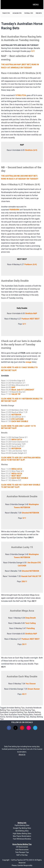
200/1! (24, 581)
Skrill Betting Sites (22, 831)
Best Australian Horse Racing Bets (19, 715)
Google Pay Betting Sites (22, 828)
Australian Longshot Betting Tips (14, 712)
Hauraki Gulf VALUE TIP (31, 576)
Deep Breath (31, 618)
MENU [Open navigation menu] (36, 5)
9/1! (24, 518)
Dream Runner (34, 689)
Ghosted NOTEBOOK (30, 513)
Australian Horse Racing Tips (23, 710)
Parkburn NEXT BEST (31, 319)
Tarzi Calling (30, 623)
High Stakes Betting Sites (22, 834)
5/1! (24, 324)
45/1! (24, 694)
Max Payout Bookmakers (22, 836)
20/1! (24, 644)
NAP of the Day (22, 855)
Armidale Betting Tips (16, 708)
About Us (22, 755)
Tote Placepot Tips (22, 852)
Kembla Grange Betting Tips (17, 717)
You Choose (31, 684)
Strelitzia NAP (31, 313)
